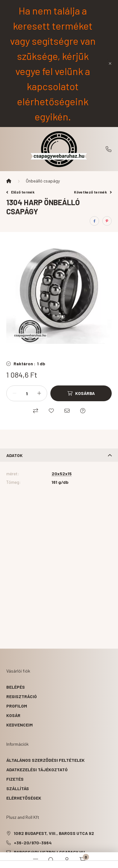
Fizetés (15, 779)
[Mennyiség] (27, 393)
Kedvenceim (20, 725)
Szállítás (18, 788)
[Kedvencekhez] (51, 411)
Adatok (14, 455)
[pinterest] (107, 221)
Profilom (17, 706)
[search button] (51, 860)
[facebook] (94, 221)
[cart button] (83, 860)
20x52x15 (62, 474)
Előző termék (20, 192)
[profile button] (67, 860)
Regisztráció (22, 696)
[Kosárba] (81, 393)
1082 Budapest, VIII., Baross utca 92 (54, 833)
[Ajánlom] (67, 411)
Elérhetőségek (24, 798)
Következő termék (93, 192)
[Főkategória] (9, 181)
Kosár (13, 715)
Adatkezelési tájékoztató (37, 770)
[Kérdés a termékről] (83, 411)
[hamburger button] (36, 860)
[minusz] (14, 393)
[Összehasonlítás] (36, 411)
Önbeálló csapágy (43, 181)
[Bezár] (110, 63)
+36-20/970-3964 (109, 149)
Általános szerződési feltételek (45, 760)
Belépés (16, 687)
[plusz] (39, 393)
